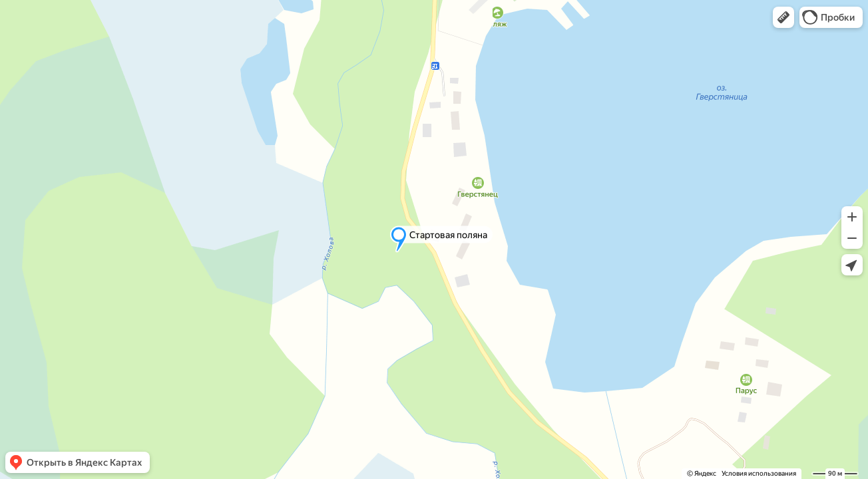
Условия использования (759, 473)
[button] (783, 17)
